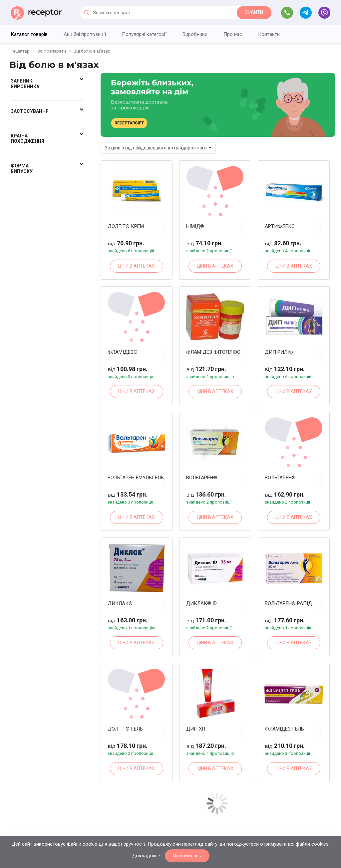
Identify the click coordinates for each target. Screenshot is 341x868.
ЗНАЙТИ (254, 12)
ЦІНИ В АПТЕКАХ (137, 266)
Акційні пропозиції (85, 34)
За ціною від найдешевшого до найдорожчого (156, 148)
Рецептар (20, 51)
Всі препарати (52, 51)
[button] (47, 85)
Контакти (269, 34)
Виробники (195, 34)
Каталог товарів (29, 34)
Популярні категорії (144, 34)
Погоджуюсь (187, 856)
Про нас (233, 34)
